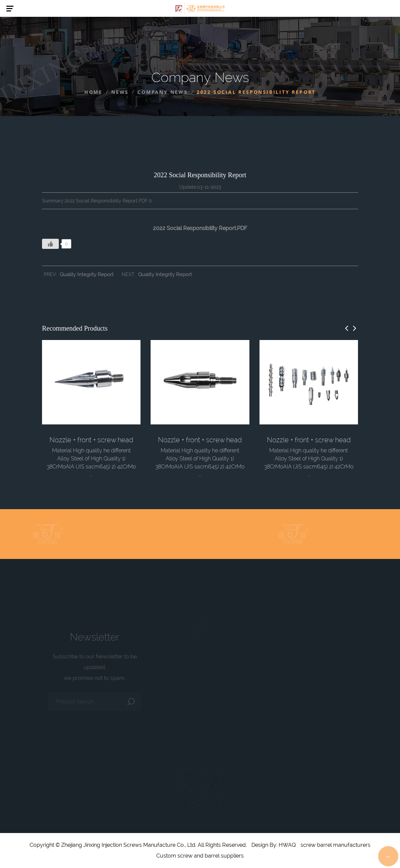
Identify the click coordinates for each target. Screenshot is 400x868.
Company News (163, 92)
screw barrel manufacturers (335, 845)
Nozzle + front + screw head (91, 440)
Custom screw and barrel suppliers (200, 856)
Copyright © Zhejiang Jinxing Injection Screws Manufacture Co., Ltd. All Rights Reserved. (138, 845)
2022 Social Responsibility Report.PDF (200, 228)
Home (93, 92)
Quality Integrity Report (87, 274)
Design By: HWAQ (274, 845)
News (120, 92)
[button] (347, 328)
